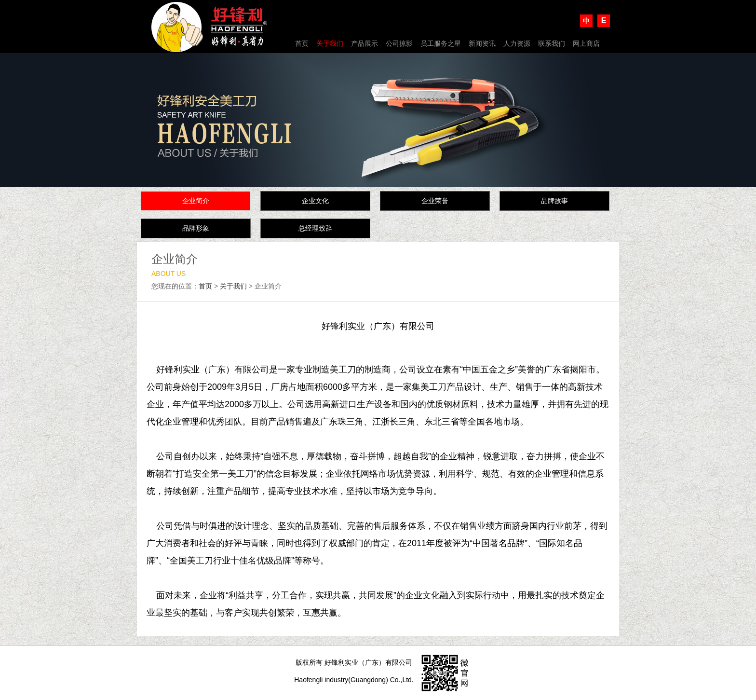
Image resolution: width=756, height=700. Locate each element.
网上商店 (586, 43)
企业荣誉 (435, 201)
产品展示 (364, 43)
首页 (302, 43)
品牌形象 (196, 228)
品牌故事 (554, 201)
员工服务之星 (441, 43)
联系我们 (552, 43)
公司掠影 (399, 43)
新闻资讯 (482, 43)
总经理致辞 (315, 228)
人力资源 (517, 43)
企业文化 (315, 201)
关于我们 (330, 43)
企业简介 (196, 201)
